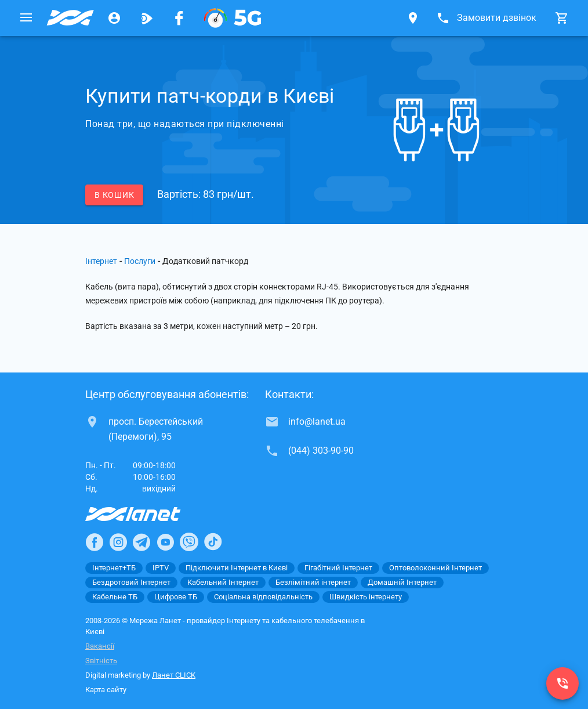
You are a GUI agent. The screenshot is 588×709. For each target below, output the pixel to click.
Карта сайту (106, 690)
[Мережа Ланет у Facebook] (179, 18)
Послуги (140, 261)
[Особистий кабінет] (114, 18)
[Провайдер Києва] (70, 18)
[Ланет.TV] (147, 18)
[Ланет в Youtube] (165, 542)
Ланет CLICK (174, 675)
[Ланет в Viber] (189, 542)
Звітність (101, 661)
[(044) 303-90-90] (562, 683)
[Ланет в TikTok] (213, 542)
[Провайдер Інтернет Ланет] (146, 514)
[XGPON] (233, 18)
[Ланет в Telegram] (141, 542)
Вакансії (100, 646)
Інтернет (101, 261)
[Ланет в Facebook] (95, 542)
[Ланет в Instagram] (118, 542)
